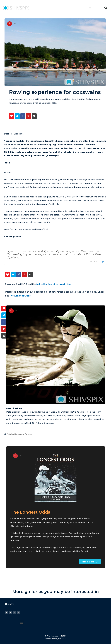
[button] (90, 8)
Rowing (28, 434)
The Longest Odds (20, 296)
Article (10, 434)
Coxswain (19, 434)
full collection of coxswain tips (54, 284)
